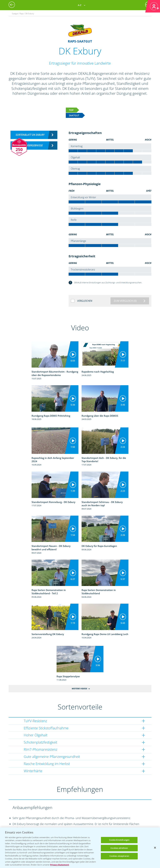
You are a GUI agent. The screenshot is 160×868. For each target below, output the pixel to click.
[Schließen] (155, 848)
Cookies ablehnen (119, 848)
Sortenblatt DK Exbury (30, 135)
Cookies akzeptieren (119, 856)
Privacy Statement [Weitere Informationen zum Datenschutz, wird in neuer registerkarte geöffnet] (60, 865)
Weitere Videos (79, 689)
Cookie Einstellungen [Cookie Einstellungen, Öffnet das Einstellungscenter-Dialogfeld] (119, 840)
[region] (80, 848)
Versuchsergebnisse (30, 145)
